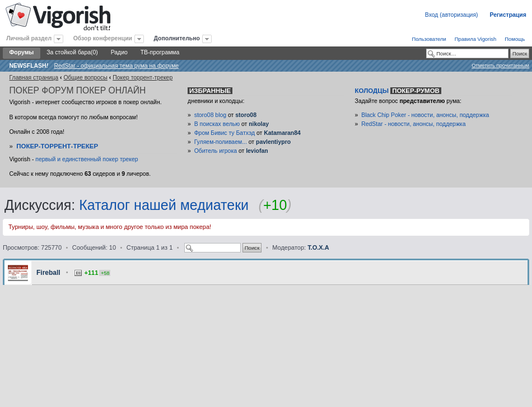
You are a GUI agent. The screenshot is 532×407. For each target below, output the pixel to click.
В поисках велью (217, 124)
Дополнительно (177, 38)
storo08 (246, 115)
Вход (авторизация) (452, 15)
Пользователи (429, 39)
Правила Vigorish (476, 39)
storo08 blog (210, 115)
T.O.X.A (318, 247)
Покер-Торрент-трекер (57, 146)
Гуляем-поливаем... (221, 142)
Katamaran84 (282, 133)
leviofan (257, 151)
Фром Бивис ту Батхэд (225, 133)
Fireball (48, 273)
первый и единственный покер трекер (87, 159)
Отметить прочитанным (500, 65)
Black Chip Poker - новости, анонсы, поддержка (425, 115)
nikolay (259, 124)
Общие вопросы (85, 78)
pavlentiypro (273, 142)
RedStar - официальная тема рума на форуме (116, 66)
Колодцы (398, 91)
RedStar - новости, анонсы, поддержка (413, 124)
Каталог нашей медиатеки (164, 205)
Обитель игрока (216, 151)
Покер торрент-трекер (143, 78)
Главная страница (34, 78)
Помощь (515, 39)
